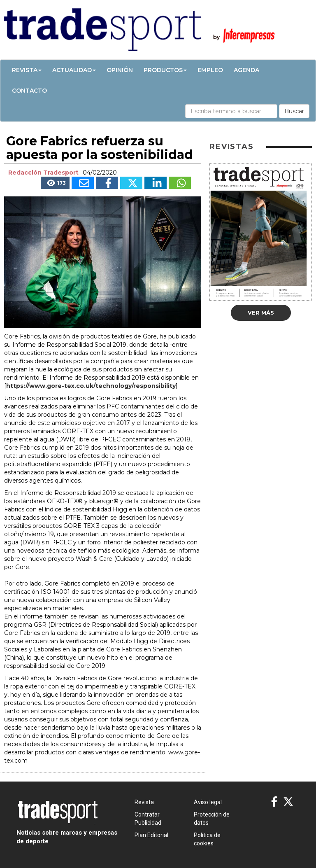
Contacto (29, 91)
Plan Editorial (151, 835)
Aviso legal (208, 802)
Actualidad (74, 70)
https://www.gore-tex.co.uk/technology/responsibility (91, 386)
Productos (165, 70)
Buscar (294, 111)
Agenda (246, 70)
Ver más (261, 313)
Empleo (210, 70)
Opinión (120, 70)
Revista (27, 70)
